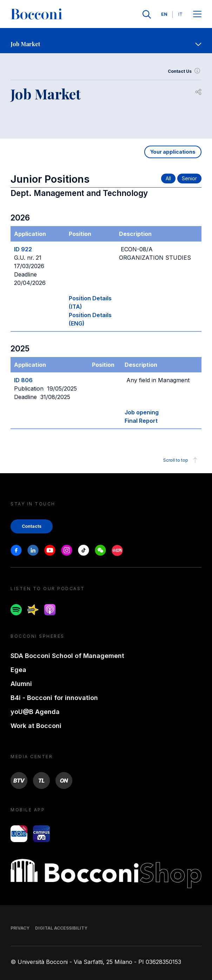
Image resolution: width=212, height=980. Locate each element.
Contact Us (185, 71)
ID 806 (23, 380)
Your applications (173, 152)
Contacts (32, 526)
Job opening (142, 412)
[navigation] (106, 41)
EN (164, 14)
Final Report (141, 421)
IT (180, 14)
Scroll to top (181, 460)
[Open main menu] (197, 15)
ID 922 (23, 249)
